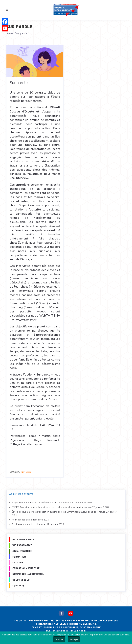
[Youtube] (5, 28)
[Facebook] (5, 22)
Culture (18, 563)
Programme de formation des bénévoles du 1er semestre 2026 (44, 503)
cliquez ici (125, 635)
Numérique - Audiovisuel (28, 574)
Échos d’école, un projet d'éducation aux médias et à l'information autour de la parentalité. (59, 512)
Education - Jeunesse (26, 568)
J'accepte (74, 639)
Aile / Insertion (22, 551)
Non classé (26, 472)
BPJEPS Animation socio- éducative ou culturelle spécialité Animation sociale (52, 507)
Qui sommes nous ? (24, 540)
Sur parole (19, 83)
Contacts (18, 586)
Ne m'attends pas (21, 520)
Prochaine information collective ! (29, 524)
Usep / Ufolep (21, 580)
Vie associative (22, 545)
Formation (19, 557)
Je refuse (59, 639)
